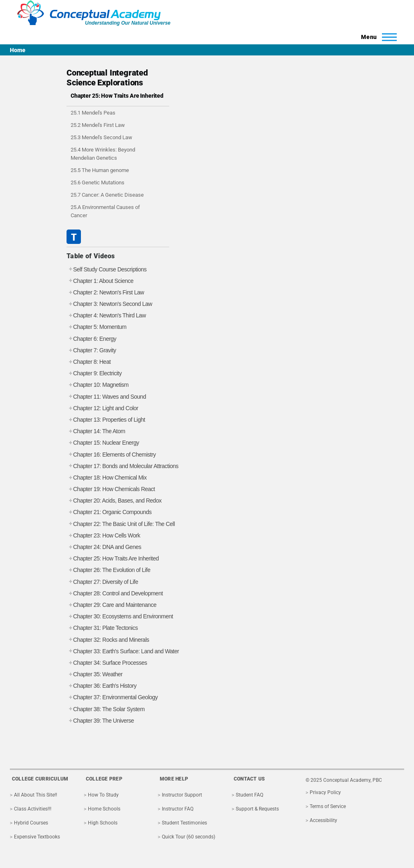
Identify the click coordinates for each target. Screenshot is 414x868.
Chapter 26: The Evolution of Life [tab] (108, 570)
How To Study (103, 795)
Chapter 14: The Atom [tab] (96, 431)
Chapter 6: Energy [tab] (91, 339)
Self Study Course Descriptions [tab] (107, 270)
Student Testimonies (184, 823)
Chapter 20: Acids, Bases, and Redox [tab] (114, 501)
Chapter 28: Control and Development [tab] (115, 594)
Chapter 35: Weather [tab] (94, 674)
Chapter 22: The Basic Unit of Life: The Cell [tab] (121, 524)
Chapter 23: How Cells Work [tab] (103, 536)
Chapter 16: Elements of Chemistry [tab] (111, 455)
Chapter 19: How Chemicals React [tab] (111, 489)
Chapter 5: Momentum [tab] (97, 327)
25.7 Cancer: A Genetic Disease (107, 195)
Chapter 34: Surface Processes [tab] (107, 663)
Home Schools (104, 809)
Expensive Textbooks (37, 837)
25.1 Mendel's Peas (93, 113)
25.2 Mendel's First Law (98, 125)
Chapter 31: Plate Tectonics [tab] (102, 628)
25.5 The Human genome (100, 170)
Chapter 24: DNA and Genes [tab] (104, 547)
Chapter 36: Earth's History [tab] (101, 686)
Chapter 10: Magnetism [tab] (98, 385)
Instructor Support (182, 795)
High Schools (103, 823)
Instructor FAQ (178, 809)
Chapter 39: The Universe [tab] (100, 721)
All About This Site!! (36, 795)
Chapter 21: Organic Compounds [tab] (109, 512)
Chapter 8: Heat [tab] (89, 362)
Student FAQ (250, 795)
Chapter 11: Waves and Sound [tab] (106, 397)
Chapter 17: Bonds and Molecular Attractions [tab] (122, 466)
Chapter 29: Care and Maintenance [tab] (112, 605)
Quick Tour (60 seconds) (189, 837)
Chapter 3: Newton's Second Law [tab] (109, 304)
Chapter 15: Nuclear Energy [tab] (103, 443)
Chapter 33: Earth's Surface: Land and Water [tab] (123, 651)
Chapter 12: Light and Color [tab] (102, 408)
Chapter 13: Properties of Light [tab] (106, 420)
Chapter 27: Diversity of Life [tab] (102, 582)
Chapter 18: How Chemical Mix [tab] (107, 478)
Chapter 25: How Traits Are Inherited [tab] (113, 559)
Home (18, 50)
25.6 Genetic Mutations (98, 183)
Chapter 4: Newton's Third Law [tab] (106, 316)
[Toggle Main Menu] (376, 37)
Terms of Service (328, 806)
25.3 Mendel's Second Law (101, 137)
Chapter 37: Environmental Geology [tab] (112, 697)
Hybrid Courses (31, 823)
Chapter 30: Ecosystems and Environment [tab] (120, 617)
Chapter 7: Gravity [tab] (91, 350)
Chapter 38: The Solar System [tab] (106, 709)
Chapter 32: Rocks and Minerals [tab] (108, 640)
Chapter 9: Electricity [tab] (94, 373)
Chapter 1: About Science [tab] (100, 281)
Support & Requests (257, 809)
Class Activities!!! (33, 809)
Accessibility (323, 820)
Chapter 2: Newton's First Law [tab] (105, 293)
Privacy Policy (325, 792)
